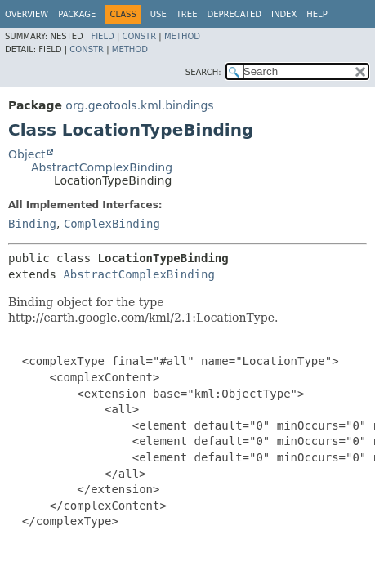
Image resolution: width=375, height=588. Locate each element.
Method (182, 36)
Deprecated (234, 14)
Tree (187, 14)
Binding (32, 224)
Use (158, 14)
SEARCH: (203, 72)
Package (77, 14)
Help (317, 14)
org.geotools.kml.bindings (139, 105)
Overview (27, 14)
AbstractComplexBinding (102, 167)
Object (27, 154)
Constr (139, 36)
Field (102, 36)
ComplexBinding (112, 224)
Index (284, 14)
